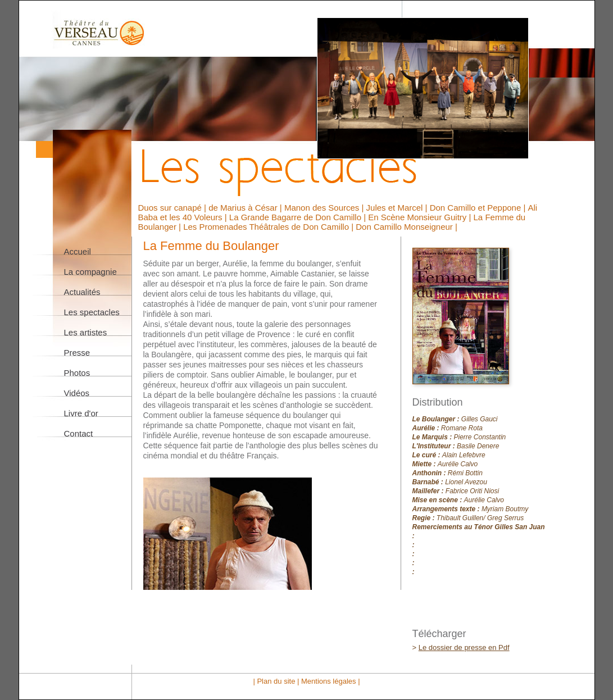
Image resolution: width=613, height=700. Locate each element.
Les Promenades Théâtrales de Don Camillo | (269, 227)
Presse (77, 353)
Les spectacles (92, 312)
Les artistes (86, 332)
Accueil (78, 251)
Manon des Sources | (325, 208)
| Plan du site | (277, 681)
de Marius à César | (246, 208)
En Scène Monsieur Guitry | (421, 217)
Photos (77, 373)
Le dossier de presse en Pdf (464, 647)
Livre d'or (81, 413)
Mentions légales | (331, 681)
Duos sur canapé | (174, 208)
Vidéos (77, 393)
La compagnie (90, 272)
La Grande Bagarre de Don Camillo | (299, 217)
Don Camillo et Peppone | (479, 208)
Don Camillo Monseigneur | (407, 227)
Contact (79, 433)
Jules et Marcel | (398, 208)
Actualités (82, 292)
